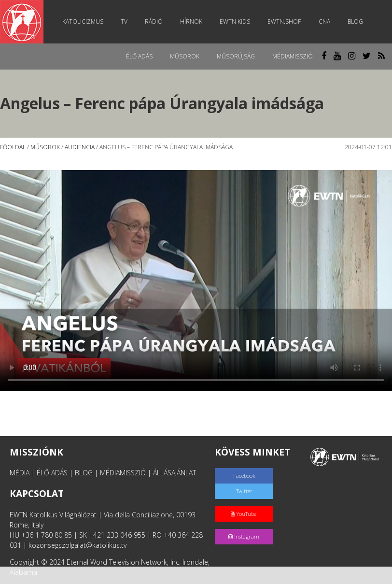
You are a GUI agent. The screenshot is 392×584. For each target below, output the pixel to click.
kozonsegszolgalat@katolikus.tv (77, 545)
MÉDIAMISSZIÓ (123, 473)
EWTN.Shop (284, 21)
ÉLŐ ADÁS (52, 473)
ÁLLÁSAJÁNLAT (175, 473)
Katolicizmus (83, 21)
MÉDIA (20, 473)
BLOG (84, 473)
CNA (324, 21)
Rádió (154, 21)
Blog (355, 21)
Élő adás (139, 56)
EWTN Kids (235, 21)
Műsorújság (236, 56)
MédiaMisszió (293, 56)
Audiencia (80, 147)
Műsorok (185, 56)
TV (124, 21)
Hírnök (191, 21)
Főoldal (13, 147)
